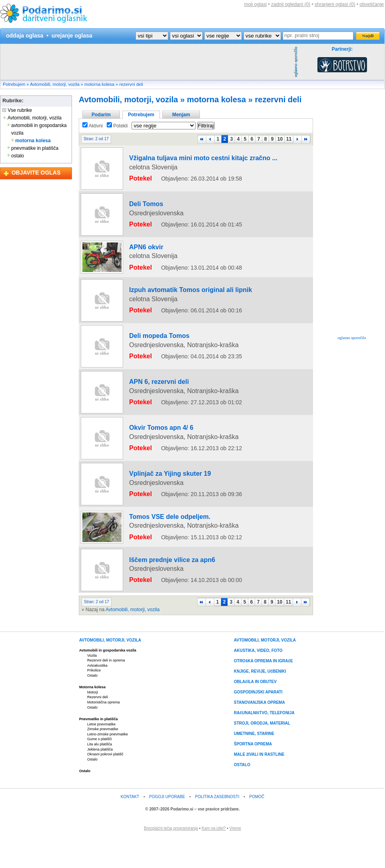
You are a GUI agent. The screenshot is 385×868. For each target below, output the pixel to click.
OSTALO (242, 796)
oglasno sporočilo (352, 338)
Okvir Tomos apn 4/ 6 (149, 466)
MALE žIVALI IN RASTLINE (259, 785)
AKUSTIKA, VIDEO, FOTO (258, 681)
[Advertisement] (146, 62)
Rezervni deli (98, 728)
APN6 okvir (138, 251)
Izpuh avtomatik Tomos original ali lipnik (171, 292)
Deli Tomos (138, 210)
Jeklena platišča (100, 780)
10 (280, 139)
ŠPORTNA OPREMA (253, 775)
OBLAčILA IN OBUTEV (255, 712)
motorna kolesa (99, 84)
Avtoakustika (97, 696)
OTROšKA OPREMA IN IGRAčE (263, 692)
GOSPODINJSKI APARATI (258, 723)
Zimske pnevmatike (103, 760)
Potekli (117, 126)
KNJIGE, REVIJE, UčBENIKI (260, 702)
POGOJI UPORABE (167, 827)
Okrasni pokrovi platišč (105, 785)
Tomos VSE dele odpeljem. (156, 553)
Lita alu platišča (100, 775)
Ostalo (92, 706)
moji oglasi (255, 4)
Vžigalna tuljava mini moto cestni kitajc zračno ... (181, 164)
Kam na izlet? (214, 859)
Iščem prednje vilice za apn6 (157, 594)
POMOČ (257, 827)
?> (186, 36)
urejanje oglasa (72, 36)
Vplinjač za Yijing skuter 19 (156, 512)
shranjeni (335, 4)
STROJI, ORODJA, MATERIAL (262, 754)
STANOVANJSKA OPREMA (259, 733)
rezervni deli (131, 84)
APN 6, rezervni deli (148, 420)
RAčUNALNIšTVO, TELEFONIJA (264, 744)
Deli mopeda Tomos (148, 338)
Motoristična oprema (104, 733)
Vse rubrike (17, 110)
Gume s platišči (100, 770)
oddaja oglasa (25, 36)
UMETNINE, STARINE (254, 764)
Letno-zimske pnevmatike (108, 765)
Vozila (92, 686)
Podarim (101, 115)
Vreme (235, 859)
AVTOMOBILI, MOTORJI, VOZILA (110, 671)
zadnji (291, 4)
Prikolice (94, 701)
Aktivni (93, 126)
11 (289, 139)
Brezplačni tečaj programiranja (171, 859)
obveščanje (372, 4)
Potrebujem (14, 84)
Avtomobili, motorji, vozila (55, 84)
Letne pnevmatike (101, 755)
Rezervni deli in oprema (106, 691)
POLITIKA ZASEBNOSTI (217, 827)
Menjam (181, 115)
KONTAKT (130, 827)
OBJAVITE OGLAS (36, 173)
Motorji (93, 723)
